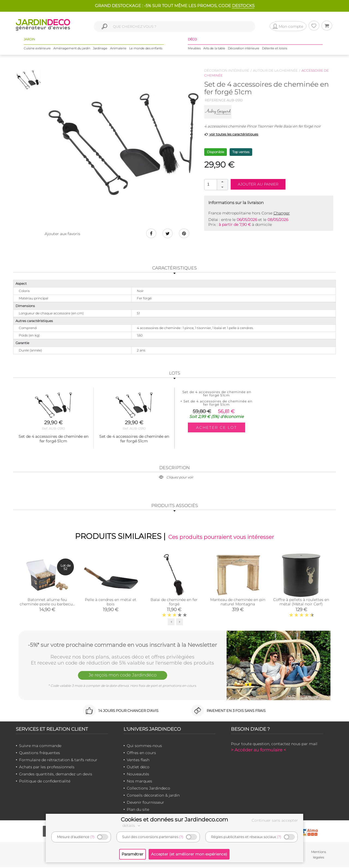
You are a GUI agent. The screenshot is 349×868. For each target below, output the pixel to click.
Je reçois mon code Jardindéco (122, 676)
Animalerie (118, 49)
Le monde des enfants (146, 49)
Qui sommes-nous (144, 746)
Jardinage (100, 49)
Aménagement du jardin (72, 49)
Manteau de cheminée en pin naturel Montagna (238, 602)
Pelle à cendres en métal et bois (111, 602)
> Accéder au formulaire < (258, 750)
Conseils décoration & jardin (153, 796)
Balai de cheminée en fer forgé (174, 602)
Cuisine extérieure (37, 49)
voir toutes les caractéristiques (231, 134)
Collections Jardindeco (148, 789)
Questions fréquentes (40, 753)
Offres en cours (141, 753)
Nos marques (139, 782)
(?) (92, 837)
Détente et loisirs (275, 49)
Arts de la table (214, 49)
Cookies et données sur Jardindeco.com (174, 820)
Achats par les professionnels (47, 767)
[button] (222, 182)
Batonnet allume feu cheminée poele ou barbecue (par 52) (47, 605)
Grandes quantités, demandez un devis (56, 775)
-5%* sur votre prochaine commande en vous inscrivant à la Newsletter (122, 645)
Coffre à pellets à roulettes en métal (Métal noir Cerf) (301, 602)
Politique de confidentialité (45, 782)
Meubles (194, 49)
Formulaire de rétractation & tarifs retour (58, 760)
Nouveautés (138, 775)
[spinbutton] (215, 184)
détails (132, 825)
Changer (282, 213)
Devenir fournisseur (145, 803)
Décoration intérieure (244, 49)
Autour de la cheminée (275, 70)
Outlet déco (138, 767)
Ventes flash (138, 760)
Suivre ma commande (40, 746)
